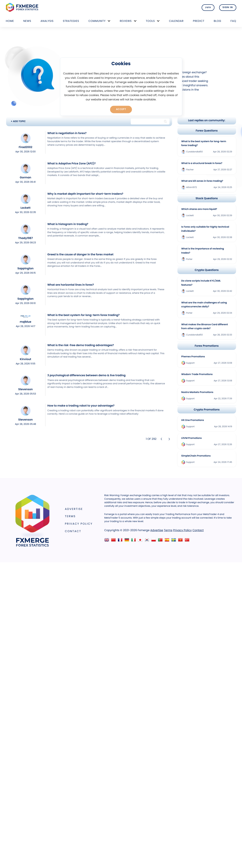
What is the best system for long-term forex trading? (84, 315)
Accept (121, 109)
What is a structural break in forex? (202, 163)
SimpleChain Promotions (196, 456)
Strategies (71, 21)
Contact (73, 531)
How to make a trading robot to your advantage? (81, 406)
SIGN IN (228, 7)
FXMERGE (23, 7)
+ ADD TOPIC (18, 121)
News (27, 21)
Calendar (176, 21)
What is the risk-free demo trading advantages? (81, 345)
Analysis (47, 21)
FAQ (233, 21)
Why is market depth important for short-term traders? (85, 194)
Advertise (74, 509)
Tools (150, 21)
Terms (70, 516)
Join (208, 7)
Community (97, 21)
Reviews (126, 21)
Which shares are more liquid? (199, 209)
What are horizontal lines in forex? (71, 285)
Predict (199, 21)
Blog (217, 21)
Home (10, 21)
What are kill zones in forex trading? (202, 181)
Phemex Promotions (193, 357)
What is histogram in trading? (68, 224)
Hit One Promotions (193, 420)
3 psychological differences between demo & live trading (87, 375)
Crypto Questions (207, 270)
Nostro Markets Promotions (197, 392)
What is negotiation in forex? (67, 133)
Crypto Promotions (207, 410)
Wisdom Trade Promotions (197, 374)
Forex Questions (207, 131)
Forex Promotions (207, 346)
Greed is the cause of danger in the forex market (81, 254)
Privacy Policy (79, 524)
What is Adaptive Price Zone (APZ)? (72, 164)
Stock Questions (207, 198)
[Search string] (147, 121)
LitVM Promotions (192, 438)
